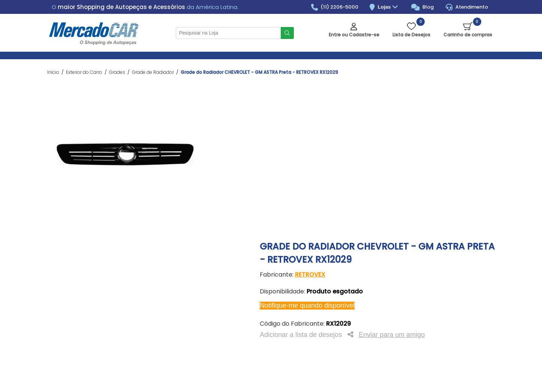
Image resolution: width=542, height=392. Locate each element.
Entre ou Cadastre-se (354, 35)
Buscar (287, 33)
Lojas (389, 7)
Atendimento (467, 7)
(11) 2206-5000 (335, 7)
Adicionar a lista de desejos (301, 335)
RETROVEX (310, 275)
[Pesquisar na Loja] (228, 33)
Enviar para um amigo (392, 335)
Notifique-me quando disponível (307, 305)
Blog (423, 7)
